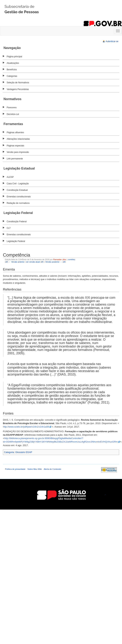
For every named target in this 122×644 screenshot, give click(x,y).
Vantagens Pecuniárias (18, 89)
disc (65, 259)
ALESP (10, 177)
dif (6, 262)
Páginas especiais (15, 146)
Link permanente (15, 159)
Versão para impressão (18, 152)
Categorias (12, 76)
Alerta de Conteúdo (52, 469)
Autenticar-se (112, 41)
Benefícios (12, 70)
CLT (9, 228)
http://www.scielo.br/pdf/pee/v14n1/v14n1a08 (26, 427)
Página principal (14, 57)
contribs (71, 259)
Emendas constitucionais (19, 197)
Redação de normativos (18, 203)
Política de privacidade (15, 469)
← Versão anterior (17, 262)
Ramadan (58, 259)
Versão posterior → (53, 262)
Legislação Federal (16, 241)
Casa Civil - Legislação (18, 184)
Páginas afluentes (15, 132)
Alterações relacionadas (18, 139)
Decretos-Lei (13, 114)
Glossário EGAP (24, 452)
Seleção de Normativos (18, 83)
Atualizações (13, 63)
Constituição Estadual (17, 190)
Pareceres (12, 108)
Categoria (9, 452)
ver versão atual (33, 262)
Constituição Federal (17, 222)
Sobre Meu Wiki (35, 469)
